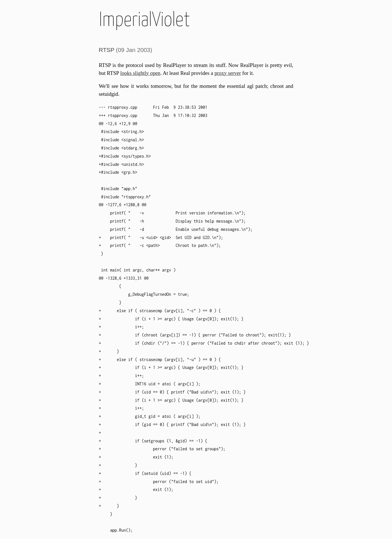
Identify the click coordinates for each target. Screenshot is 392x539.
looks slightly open (140, 73)
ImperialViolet (144, 20)
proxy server (228, 73)
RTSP (107, 50)
